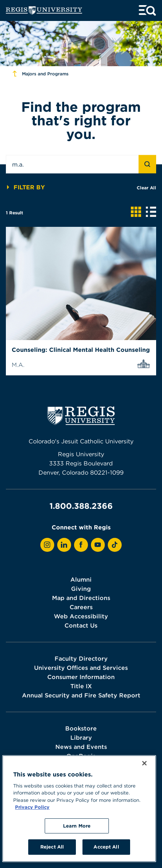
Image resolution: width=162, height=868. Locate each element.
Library (81, 737)
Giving (81, 589)
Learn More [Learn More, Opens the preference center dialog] (77, 826)
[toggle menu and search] (147, 10)
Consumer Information (81, 677)
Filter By (25, 187)
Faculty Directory (81, 658)
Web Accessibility (81, 616)
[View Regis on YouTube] (98, 545)
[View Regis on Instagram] (47, 545)
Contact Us (81, 625)
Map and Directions (81, 598)
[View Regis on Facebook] (81, 545)
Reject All (52, 847)
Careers (81, 607)
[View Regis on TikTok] (115, 545)
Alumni (81, 579)
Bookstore (81, 728)
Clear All (146, 187)
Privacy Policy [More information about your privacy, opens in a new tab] (32, 807)
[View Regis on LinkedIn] (64, 545)
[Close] (144, 763)
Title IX (81, 686)
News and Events (81, 747)
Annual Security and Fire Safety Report (81, 695)
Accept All (106, 847)
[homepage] (44, 10)
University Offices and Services (81, 668)
